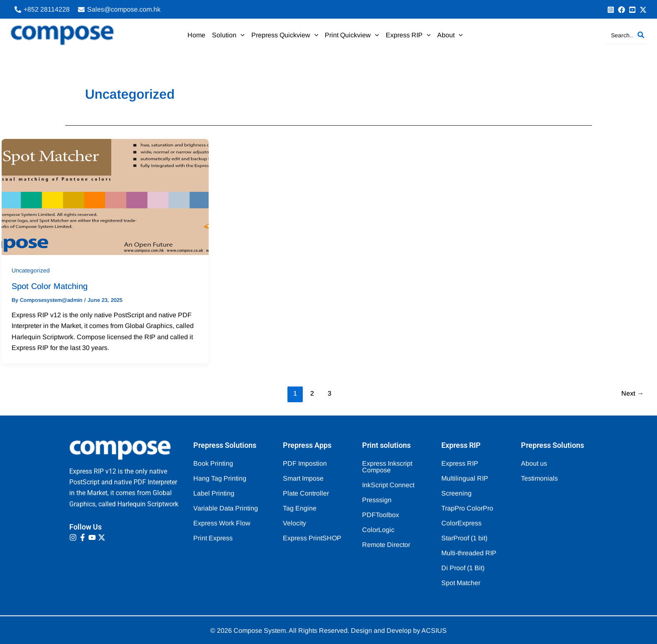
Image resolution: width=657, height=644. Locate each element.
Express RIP (460, 463)
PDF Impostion (305, 463)
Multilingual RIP (465, 478)
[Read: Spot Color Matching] (105, 196)
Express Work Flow (222, 523)
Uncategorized (31, 270)
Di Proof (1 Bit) (463, 568)
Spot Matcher (461, 583)
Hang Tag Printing (220, 478)
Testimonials (539, 478)
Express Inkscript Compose (387, 467)
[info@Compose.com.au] (622, 10)
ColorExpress (461, 523)
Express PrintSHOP (312, 538)
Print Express (213, 538)
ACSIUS (434, 631)
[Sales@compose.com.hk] (119, 10)
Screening (456, 493)
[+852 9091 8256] (611, 10)
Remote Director (386, 545)
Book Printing (213, 463)
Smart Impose (303, 478)
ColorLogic (378, 530)
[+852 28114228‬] (42, 10)
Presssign (377, 500)
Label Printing (214, 493)
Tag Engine (300, 508)
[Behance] (632, 10)
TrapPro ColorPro (467, 508)
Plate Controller (306, 493)
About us (534, 463)
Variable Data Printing (226, 508)
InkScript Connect (388, 485)
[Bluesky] (643, 10)
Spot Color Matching (50, 286)
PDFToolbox (381, 515)
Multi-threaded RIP (469, 553)
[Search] (641, 35)
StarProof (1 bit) (464, 538)
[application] (241, 35)
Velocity (294, 523)
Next (633, 393)
